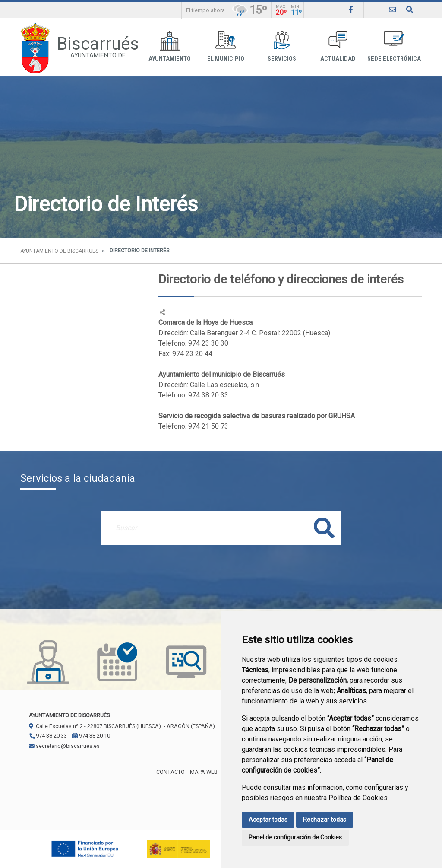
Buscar (324, 528)
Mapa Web (204, 772)
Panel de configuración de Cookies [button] (295, 837)
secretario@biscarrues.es (64, 746)
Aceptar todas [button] (268, 820)
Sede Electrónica (394, 46)
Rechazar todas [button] (325, 820)
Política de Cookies (358, 798)
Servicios (282, 46)
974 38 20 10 (91, 736)
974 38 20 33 (48, 736)
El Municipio (226, 46)
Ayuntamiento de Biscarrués (59, 251)
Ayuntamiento (170, 46)
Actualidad (338, 46)
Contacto (170, 772)
